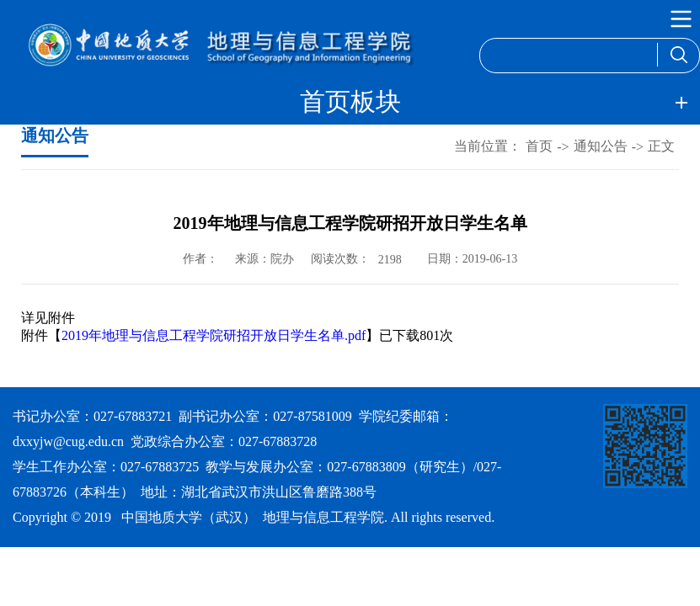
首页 (539, 146)
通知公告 (601, 146)
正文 (661, 146)
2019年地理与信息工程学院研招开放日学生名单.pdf (214, 335)
